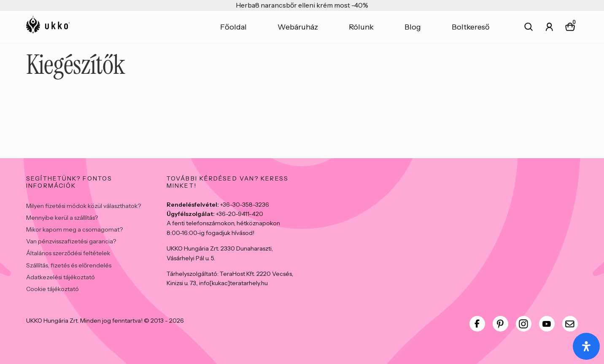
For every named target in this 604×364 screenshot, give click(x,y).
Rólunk (361, 27)
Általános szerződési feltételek (68, 253)
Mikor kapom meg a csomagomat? (74, 229)
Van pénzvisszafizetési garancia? (71, 241)
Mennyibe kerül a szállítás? (62, 218)
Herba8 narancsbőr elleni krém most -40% (302, 5)
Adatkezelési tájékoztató (61, 277)
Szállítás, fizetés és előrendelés (69, 265)
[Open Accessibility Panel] (586, 346)
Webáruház (298, 27)
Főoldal (233, 27)
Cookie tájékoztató (53, 289)
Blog (413, 27)
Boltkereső (471, 27)
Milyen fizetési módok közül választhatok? (84, 206)
